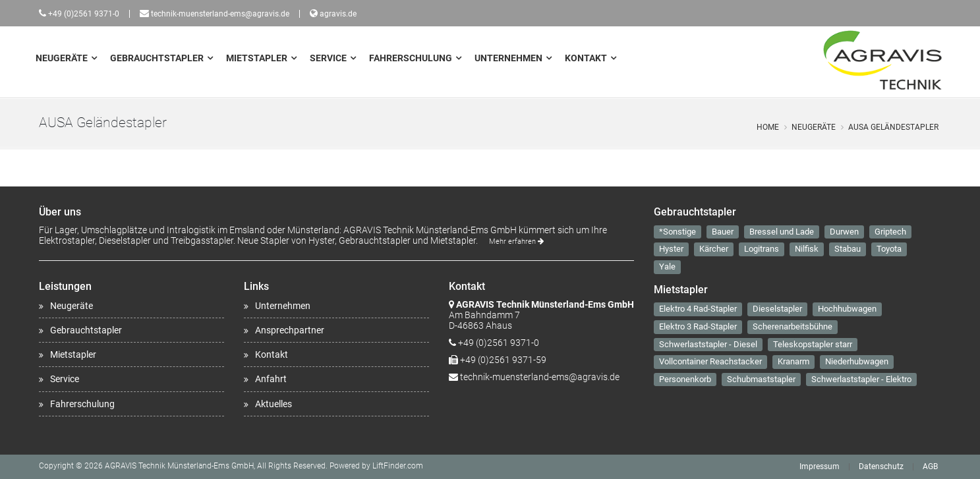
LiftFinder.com (398, 466)
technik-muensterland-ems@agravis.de (220, 14)
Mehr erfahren (516, 241)
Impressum (820, 466)
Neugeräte (62, 58)
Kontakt (586, 58)
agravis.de (338, 14)
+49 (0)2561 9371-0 (84, 14)
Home (768, 127)
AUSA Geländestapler (893, 127)
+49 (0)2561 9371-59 (503, 360)
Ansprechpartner (290, 330)
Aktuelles (274, 404)
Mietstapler (257, 58)
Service (328, 58)
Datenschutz (881, 466)
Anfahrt (271, 379)
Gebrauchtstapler (157, 58)
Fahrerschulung (411, 58)
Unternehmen (508, 58)
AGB (930, 466)
